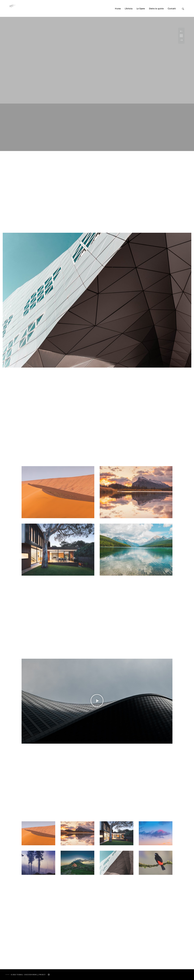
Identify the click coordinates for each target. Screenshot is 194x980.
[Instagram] (49, 975)
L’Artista (129, 9)
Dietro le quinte (156, 9)
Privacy (42, 975)
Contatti (172, 9)
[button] (97, 701)
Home (118, 9)
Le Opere (141, 9)
